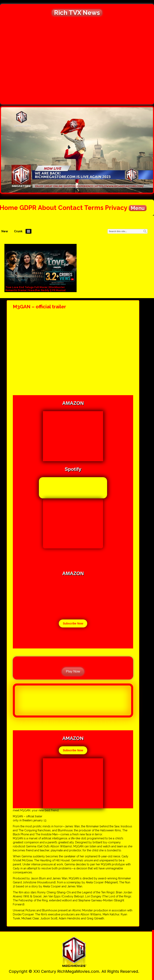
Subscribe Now (73, 623)
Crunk (18, 231)
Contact (70, 208)
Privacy (116, 208)
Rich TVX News (77, 13)
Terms (94, 208)
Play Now (73, 671)
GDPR (28, 208)
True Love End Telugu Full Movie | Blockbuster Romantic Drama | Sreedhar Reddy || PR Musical (35, 289)
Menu (138, 208)
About (47, 208)
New (5, 231)
